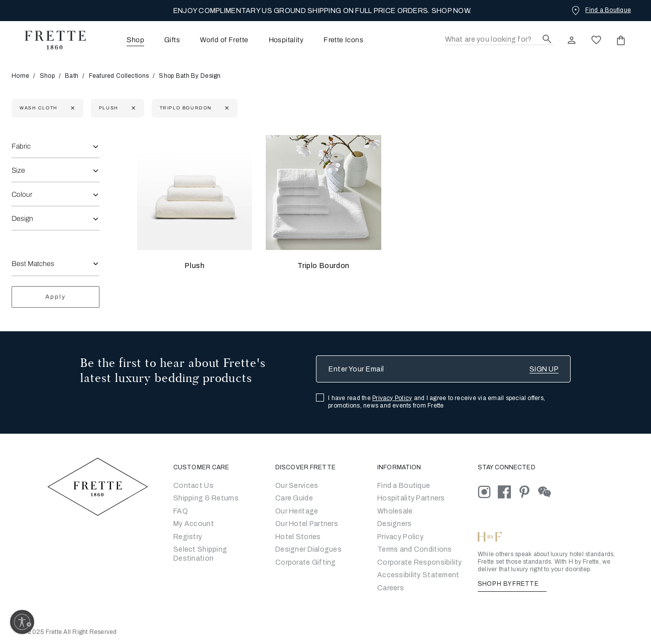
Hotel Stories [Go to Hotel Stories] (298, 537)
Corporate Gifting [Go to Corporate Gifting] (306, 562)
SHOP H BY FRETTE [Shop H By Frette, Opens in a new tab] (512, 584)
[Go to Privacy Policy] (400, 537)
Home (24, 76)
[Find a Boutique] (600, 10)
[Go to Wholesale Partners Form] (395, 511)
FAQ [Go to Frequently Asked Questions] (181, 511)
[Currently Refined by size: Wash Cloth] (72, 108)
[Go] (395, 524)
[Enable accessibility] (22, 622)
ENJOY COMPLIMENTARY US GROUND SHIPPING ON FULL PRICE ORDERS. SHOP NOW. (322, 11)
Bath (72, 76)
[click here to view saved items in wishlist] (596, 40)
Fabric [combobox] (21, 146)
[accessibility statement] (418, 575)
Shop (47, 76)
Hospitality (286, 40)
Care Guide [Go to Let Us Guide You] (294, 498)
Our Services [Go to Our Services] (297, 486)
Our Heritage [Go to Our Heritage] (297, 511)
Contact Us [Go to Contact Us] (193, 486)
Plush (195, 266)
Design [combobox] (22, 219)
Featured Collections (119, 76)
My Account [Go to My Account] (194, 524)
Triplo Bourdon (323, 266)
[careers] (391, 588)
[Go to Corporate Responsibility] (420, 562)
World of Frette (224, 40)
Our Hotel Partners (307, 524)
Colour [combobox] (22, 195)
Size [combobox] (18, 170)
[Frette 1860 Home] (50, 40)
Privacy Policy (392, 398)
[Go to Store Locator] (404, 486)
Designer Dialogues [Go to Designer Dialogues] (308, 549)
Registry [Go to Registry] (188, 537)
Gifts (172, 40)
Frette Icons (343, 40)
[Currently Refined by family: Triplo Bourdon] (226, 108)
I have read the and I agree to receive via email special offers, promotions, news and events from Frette (437, 402)
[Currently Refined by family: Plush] (132, 108)
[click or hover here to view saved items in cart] (621, 40)
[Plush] (195, 192)
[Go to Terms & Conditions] (415, 549)
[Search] (499, 40)
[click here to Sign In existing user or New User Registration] (572, 40)
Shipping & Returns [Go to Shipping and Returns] (206, 498)
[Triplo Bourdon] (323, 192)
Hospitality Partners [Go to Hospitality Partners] (411, 498)
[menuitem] (122, 40)
